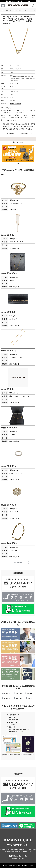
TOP (2, 10)
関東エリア (7, 693)
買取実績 (9, 10)
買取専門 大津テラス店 (15, 103)
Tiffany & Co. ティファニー (16, 66)
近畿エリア (19, 693)
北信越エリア (31, 693)
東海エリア (7, 698)
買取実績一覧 (18, 562)
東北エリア (19, 698)
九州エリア (31, 698)
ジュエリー (12, 72)
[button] (17, 163)
